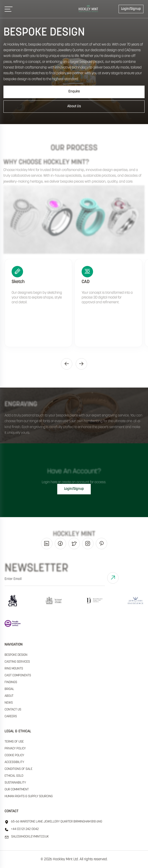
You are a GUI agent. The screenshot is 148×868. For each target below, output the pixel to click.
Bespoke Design (16, 655)
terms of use (14, 742)
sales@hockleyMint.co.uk (27, 837)
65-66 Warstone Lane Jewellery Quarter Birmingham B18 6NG (53, 822)
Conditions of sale (18, 769)
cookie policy (14, 755)
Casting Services (17, 662)
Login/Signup (131, 9)
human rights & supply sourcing (29, 796)
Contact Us (13, 710)
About (9, 696)
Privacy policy (15, 749)
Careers (11, 716)
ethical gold (14, 776)
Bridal (9, 689)
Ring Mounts (14, 669)
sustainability (15, 783)
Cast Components (18, 675)
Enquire (74, 92)
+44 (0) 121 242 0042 (22, 830)
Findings (11, 682)
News (9, 703)
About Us (74, 106)
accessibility (14, 762)
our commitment (17, 790)
